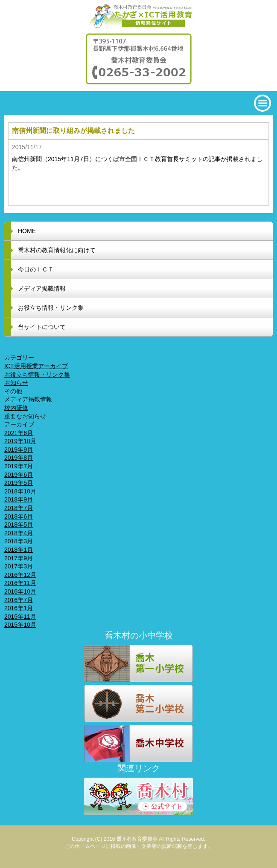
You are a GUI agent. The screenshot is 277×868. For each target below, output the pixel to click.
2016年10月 (20, 591)
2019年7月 (19, 466)
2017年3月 (19, 566)
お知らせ (16, 383)
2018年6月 (19, 516)
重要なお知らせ (25, 416)
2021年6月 (19, 433)
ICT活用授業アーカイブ (36, 366)
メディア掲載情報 (28, 399)
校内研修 (16, 408)
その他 (13, 391)
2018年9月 (19, 499)
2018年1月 (19, 550)
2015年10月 (20, 625)
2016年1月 (19, 608)
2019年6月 (19, 475)
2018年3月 (19, 541)
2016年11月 (20, 583)
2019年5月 (19, 483)
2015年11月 (20, 617)
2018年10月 (20, 491)
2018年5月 (19, 525)
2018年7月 (19, 508)
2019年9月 (19, 450)
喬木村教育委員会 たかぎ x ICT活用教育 (139, 16)
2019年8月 (19, 458)
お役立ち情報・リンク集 (37, 375)
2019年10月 (20, 441)
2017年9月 (19, 558)
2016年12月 (20, 575)
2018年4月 (19, 533)
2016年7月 (19, 600)
